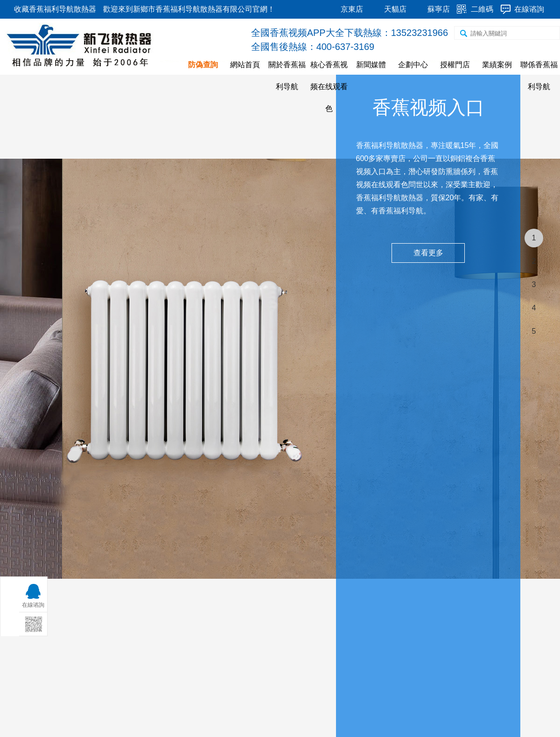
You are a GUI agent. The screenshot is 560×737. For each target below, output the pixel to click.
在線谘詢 (529, 9)
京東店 (352, 9)
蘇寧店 (439, 9)
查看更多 (428, 253)
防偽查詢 (203, 65)
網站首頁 (245, 65)
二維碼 (482, 9)
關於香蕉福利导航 (287, 76)
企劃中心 (413, 65)
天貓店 (395, 9)
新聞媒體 (371, 65)
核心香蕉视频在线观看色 (329, 87)
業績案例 (497, 65)
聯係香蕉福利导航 (539, 76)
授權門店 (455, 65)
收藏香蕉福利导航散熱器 (55, 9)
